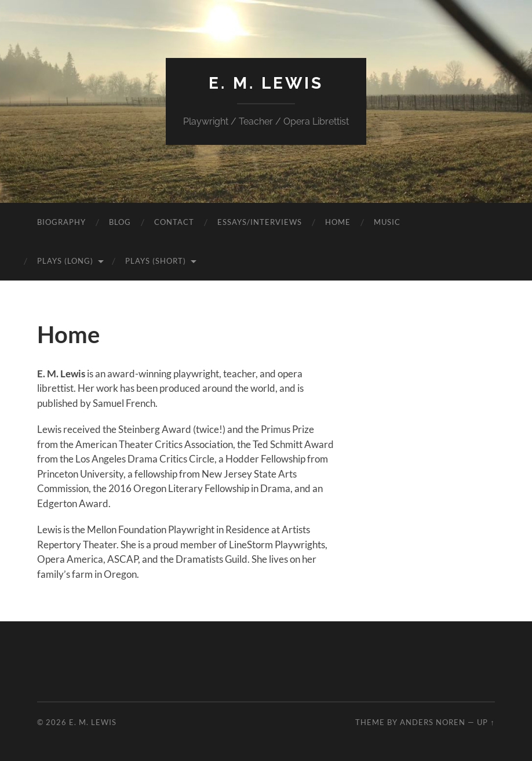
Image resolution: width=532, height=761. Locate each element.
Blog (120, 222)
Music (387, 222)
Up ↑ (486, 722)
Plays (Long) (65, 261)
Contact (174, 222)
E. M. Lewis (266, 83)
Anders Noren (433, 722)
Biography (61, 222)
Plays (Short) (156, 261)
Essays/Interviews (260, 222)
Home (338, 222)
